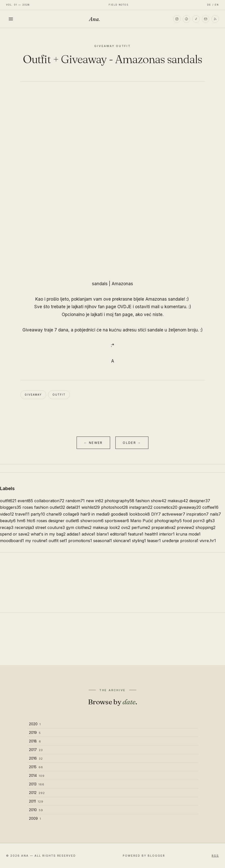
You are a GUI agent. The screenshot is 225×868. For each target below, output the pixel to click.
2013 (37, 784)
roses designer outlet (58, 521)
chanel (54, 514)
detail (73, 507)
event (25, 501)
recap (7, 527)
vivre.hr (208, 541)
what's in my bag (48, 534)
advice (88, 534)
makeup (178, 501)
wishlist (91, 507)
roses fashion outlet (44, 507)
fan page (124, 315)
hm (21, 521)
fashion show (151, 501)
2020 (35, 724)
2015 (36, 767)
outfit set (58, 541)
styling (139, 541)
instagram (141, 507)
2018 (35, 741)
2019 (35, 732)
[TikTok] (196, 19)
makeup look (106, 527)
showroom (92, 521)
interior (167, 534)
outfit (59, 395)
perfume (141, 527)
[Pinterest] (186, 19)
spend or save (15, 534)
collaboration (49, 501)
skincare (122, 541)
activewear (174, 514)
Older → (132, 443)
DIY (156, 514)
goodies (119, 514)
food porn (194, 521)
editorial (118, 534)
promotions (80, 541)
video (7, 514)
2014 (37, 775)
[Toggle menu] (11, 19)
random (75, 501)
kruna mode (188, 534)
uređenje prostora (180, 541)
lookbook (140, 514)
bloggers (11, 507)
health (151, 534)
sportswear (117, 521)
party (38, 514)
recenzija (24, 527)
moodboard (12, 541)
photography (119, 501)
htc (31, 521)
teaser (154, 541)
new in (95, 501)
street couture (50, 527)
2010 (36, 810)
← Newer (93, 443)
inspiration (198, 514)
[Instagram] (177, 19)
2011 (36, 801)
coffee (210, 507)
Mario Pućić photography (156, 521)
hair (85, 514)
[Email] (206, 19)
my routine (36, 541)
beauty (8, 521)
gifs (210, 521)
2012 (37, 793)
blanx (103, 534)
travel (22, 514)
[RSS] (215, 19)
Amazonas (122, 284)
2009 (35, 818)
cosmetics (166, 507)
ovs (126, 527)
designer (200, 501)
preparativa (164, 527)
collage (71, 514)
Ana (94, 19)
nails (215, 514)
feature (136, 534)
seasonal (103, 541)
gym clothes (79, 527)
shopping (205, 527)
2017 (36, 750)
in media (101, 514)
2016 (36, 758)
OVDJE (124, 307)
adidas (74, 534)
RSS (215, 856)
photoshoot (115, 507)
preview (186, 527)
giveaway (33, 395)
